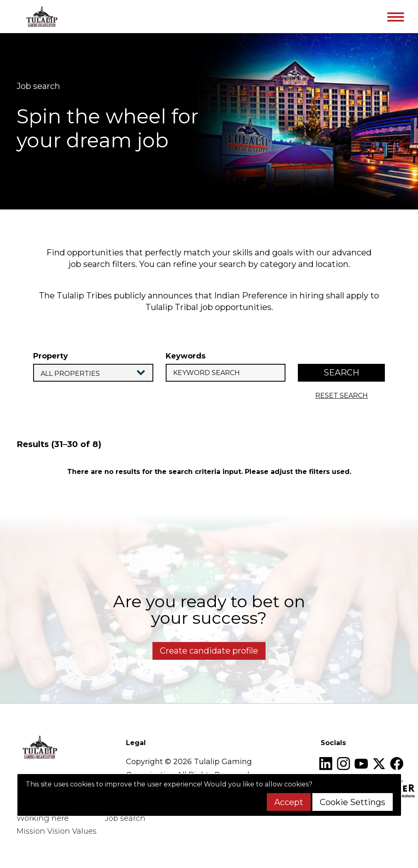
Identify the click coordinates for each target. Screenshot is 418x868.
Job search (125, 818)
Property (51, 356)
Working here (43, 818)
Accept (289, 802)
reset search (342, 396)
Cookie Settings (353, 802)
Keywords (186, 356)
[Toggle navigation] (395, 17)
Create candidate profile (209, 651)
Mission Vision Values (57, 831)
